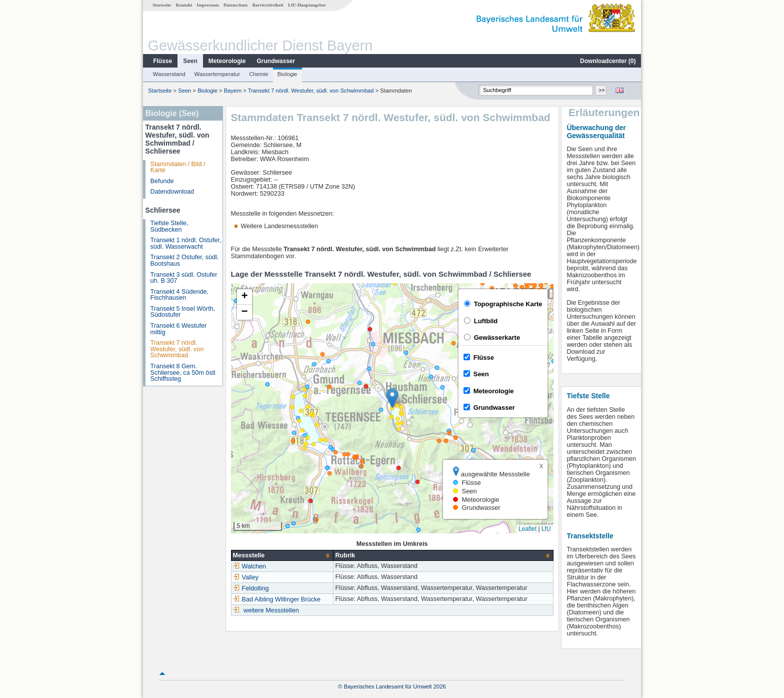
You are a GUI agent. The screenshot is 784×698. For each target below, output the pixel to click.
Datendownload (172, 192)
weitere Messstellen (271, 610)
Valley (246, 577)
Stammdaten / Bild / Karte (178, 167)
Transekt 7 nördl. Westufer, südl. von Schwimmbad (312, 91)
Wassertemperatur (217, 74)
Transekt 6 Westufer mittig (179, 329)
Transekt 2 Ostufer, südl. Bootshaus (185, 260)
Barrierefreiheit (268, 5)
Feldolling (251, 588)
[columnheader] (282, 556)
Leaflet (527, 529)
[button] (392, 398)
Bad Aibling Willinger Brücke (277, 599)
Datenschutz (236, 5)
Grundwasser (276, 61)
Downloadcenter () (608, 61)
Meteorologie (227, 61)
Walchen (250, 566)
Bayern (233, 91)
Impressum (208, 5)
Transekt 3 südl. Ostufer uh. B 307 (184, 278)
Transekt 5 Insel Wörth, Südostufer (183, 312)
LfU (546, 529)
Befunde (162, 181)
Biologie (287, 74)
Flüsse (162, 61)
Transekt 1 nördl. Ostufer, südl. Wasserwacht (186, 243)
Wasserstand (169, 74)
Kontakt (184, 5)
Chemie (259, 74)
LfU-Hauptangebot (307, 5)
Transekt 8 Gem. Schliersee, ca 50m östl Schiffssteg (183, 373)
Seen (190, 61)
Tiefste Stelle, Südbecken (169, 226)
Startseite (162, 5)
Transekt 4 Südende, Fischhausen (179, 295)
